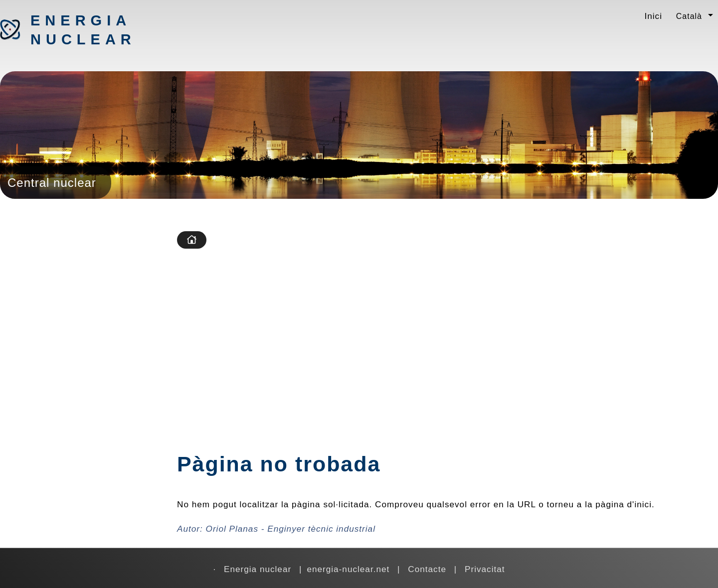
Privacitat (485, 569)
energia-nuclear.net (348, 569)
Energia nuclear (83, 30)
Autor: (276, 529)
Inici (653, 16)
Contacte (427, 569)
